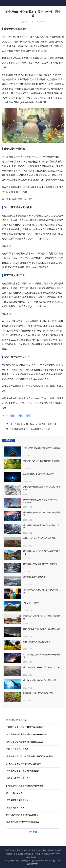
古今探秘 (16, 861)
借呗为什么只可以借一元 (17, 778)
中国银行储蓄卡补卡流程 (17, 749)
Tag (52, 861)
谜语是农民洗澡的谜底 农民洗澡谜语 (23, 771)
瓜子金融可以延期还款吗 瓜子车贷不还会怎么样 (33, 424)
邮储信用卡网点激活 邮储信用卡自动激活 (25, 786)
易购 (20, 416)
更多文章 (33, 832)
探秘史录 (8, 861)
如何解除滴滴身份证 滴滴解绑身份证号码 (30, 429)
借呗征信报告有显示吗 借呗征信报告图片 (25, 742)
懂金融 (48, 861)
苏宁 (28, 416)
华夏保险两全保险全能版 (17, 800)
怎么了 (29, 861)
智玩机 (41, 861)
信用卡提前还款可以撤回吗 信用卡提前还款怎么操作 (30, 756)
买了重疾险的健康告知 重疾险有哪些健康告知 (27, 734)
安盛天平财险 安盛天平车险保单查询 (23, 822)
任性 (12, 416)
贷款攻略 (24, 22)
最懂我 (23, 861)
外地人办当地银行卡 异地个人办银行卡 (24, 764)
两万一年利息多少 (14, 793)
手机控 (35, 861)
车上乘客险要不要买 (15, 808)
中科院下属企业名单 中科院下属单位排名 (25, 727)
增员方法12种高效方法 (17, 720)
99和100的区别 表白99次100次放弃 (22, 815)
